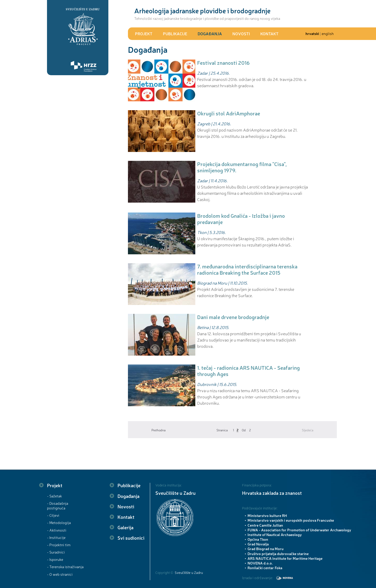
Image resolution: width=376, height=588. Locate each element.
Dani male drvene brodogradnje (233, 317)
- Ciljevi (53, 515)
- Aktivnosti (57, 530)
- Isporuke (55, 559)
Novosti (241, 34)
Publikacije (175, 34)
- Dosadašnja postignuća (58, 505)
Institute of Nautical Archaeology (275, 534)
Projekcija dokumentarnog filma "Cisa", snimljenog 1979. (242, 167)
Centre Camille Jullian (265, 525)
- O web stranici (60, 574)
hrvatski (312, 33)
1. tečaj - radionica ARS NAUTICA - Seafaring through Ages (248, 371)
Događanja (210, 34)
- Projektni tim (59, 545)
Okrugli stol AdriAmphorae (229, 113)
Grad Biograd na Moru (266, 549)
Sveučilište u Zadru (175, 493)
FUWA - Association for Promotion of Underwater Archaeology (299, 530)
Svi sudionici (131, 538)
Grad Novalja (258, 544)
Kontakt (269, 34)
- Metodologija (59, 522)
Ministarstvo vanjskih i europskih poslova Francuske (291, 520)
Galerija (125, 527)
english (328, 33)
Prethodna (158, 430)
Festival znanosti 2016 (223, 63)
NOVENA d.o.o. (260, 563)
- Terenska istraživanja (65, 567)
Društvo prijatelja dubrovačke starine (278, 554)
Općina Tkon (258, 539)
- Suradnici (56, 552)
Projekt (144, 34)
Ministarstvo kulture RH (267, 515)
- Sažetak (54, 496)
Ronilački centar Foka (265, 568)
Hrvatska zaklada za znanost (272, 493)
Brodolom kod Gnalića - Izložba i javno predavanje (241, 219)
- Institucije (56, 537)
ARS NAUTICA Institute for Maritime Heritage (285, 558)
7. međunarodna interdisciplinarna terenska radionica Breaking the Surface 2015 (247, 269)
